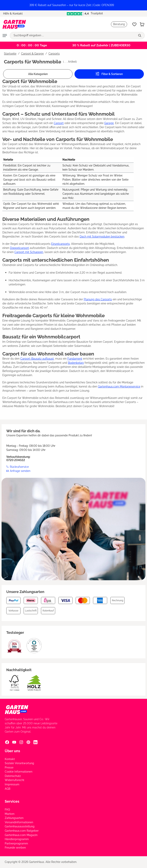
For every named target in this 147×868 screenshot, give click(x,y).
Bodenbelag (76, 363)
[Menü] (5, 36)
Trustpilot (85, 13)
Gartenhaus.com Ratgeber (22, 831)
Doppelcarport (20, 248)
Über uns (12, 751)
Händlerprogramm (17, 839)
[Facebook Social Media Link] (7, 742)
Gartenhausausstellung (20, 826)
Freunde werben (15, 848)
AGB (7, 789)
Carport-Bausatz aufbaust (37, 359)
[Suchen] (140, 36)
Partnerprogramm (16, 843)
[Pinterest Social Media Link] (28, 742)
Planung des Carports (98, 299)
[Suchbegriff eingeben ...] (73, 36)
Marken (10, 814)
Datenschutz (13, 776)
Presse (9, 767)
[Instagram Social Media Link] (21, 742)
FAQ (7, 810)
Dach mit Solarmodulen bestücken (102, 237)
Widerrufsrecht (14, 780)
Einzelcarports (60, 244)
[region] (73, 5)
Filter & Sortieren (109, 74)
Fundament (75, 359)
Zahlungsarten (14, 818)
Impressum (12, 784)
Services (12, 801)
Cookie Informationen (19, 772)
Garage (109, 123)
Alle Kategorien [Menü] (38, 74)
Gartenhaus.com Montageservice (119, 386)
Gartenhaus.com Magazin (21, 835)
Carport (59, 123)
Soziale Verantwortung (19, 763)
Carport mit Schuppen (29, 252)
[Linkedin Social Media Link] (35, 742)
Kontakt (10, 759)
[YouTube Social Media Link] (14, 742)
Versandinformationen (19, 822)
